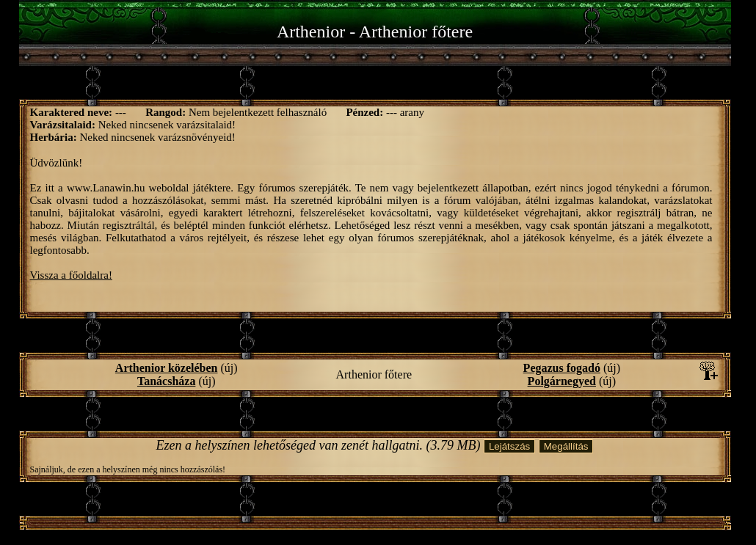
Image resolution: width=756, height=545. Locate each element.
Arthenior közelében (167, 368)
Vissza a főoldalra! (71, 275)
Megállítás (566, 446)
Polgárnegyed (562, 381)
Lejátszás (509, 446)
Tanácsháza (166, 381)
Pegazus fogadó (562, 368)
